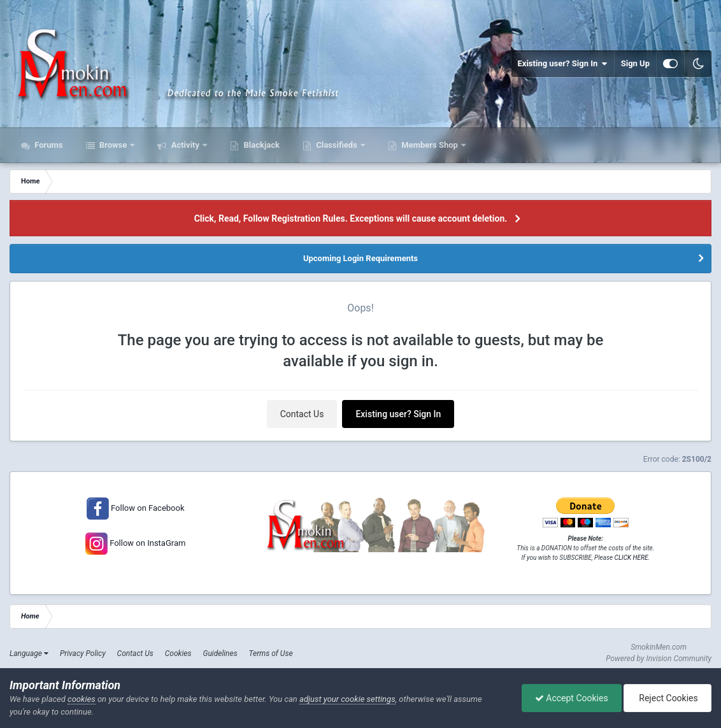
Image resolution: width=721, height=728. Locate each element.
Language (29, 653)
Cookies (178, 653)
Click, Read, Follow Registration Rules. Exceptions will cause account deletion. (351, 218)
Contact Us (302, 414)
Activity (185, 145)
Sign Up (635, 63)
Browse (113, 145)
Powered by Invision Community (659, 659)
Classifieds (337, 145)
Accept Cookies (572, 698)
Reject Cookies (667, 698)
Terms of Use (271, 653)
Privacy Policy (83, 653)
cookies (82, 699)
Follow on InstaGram (146, 543)
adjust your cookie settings (347, 699)
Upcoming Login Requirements (360, 258)
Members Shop (430, 145)
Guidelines (220, 653)
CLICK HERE (632, 558)
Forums (48, 145)
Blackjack (261, 145)
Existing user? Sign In (563, 64)
